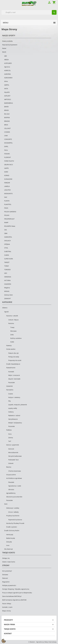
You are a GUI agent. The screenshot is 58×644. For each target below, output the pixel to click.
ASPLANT (7, 96)
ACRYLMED (8, 63)
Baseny (9, 467)
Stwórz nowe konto (9, 562)
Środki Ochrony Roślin (12, 531)
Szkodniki (9, 386)
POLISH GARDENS (10, 212)
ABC (6, 56)
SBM (6, 233)
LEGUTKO (7, 190)
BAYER (6, 107)
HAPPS (6, 168)
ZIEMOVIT (8, 299)
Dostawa (5, 575)
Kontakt (8, 634)
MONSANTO (8, 194)
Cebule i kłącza (13, 320)
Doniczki (11, 449)
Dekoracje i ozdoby (13, 508)
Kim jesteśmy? (7, 571)
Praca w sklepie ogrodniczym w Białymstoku (17, 593)
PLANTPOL (8, 204)
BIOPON (7, 118)
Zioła (12, 335)
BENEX (7, 110)
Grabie (11, 394)
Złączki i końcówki (14, 379)
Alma (6, 81)
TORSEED (7, 270)
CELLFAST (7, 128)
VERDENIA (8, 277)
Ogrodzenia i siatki (15, 486)
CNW (6, 136)
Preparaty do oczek (15, 360)
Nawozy (9, 345)
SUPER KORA (9, 259)
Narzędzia (10, 390)
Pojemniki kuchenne (15, 520)
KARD (6, 172)
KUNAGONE (8, 179)
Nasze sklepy (7, 604)
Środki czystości (12, 527)
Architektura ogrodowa (14, 478)
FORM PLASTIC (9, 161)
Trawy (12, 327)
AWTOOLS (8, 99)
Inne (8, 545)
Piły (9, 401)
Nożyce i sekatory (14, 397)
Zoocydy (9, 542)
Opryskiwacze (13, 419)
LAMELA (7, 186)
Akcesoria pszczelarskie (14, 497)
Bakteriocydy (11, 538)
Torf (10, 441)
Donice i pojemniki (13, 445)
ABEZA (6, 60)
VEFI (6, 273)
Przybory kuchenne (13, 516)
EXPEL (6, 146)
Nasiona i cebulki (12, 316)
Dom (6, 504)
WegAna (7, 288)
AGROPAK (8, 74)
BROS (6, 125)
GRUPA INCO (9, 165)
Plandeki (11, 482)
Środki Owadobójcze (13, 364)
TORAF (7, 266)
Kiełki (12, 342)
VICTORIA (7, 280)
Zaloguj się (6, 558)
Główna (5, 308)
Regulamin (6, 582)
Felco (6, 150)
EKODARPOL (8, 143)
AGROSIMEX (8, 78)
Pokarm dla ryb (13, 353)
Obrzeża (11, 489)
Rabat (4, 48)
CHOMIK (7, 132)
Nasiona (11, 323)
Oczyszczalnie (11, 475)
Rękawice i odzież (14, 415)
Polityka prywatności (9, 585)
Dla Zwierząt (8, 549)
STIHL (6, 248)
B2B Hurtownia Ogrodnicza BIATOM (14, 600)
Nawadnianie (11, 368)
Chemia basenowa (15, 471)
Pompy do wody (14, 357)
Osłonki (11, 463)
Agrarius (7, 67)
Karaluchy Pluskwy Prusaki (15, 523)
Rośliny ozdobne (16, 338)
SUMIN (7, 255)
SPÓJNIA (7, 244)
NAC (6, 197)
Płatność (5, 578)
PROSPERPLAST (9, 219)
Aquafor (7, 92)
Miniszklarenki (13, 452)
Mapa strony (7, 611)
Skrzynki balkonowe (15, 456)
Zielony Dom (8, 295)
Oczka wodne (11, 349)
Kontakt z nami (7, 607)
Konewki (11, 372)
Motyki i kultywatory (15, 423)
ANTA (6, 89)
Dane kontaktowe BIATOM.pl (12, 596)
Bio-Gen (7, 114)
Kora (10, 434)
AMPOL (7, 85)
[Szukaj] (29, 12)
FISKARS (7, 154)
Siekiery (11, 412)
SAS (6, 230)
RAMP (6, 222)
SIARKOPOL (8, 237)
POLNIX (7, 215)
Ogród (6, 312)
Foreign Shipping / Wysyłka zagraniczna (16, 589)
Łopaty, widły (13, 408)
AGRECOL (7, 70)
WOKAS (7, 291)
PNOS (6, 208)
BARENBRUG (9, 103)
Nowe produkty (7, 41)
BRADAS (7, 121)
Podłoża (9, 430)
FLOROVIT (8, 157)
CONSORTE (8, 139)
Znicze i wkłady (13, 512)
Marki (4, 52)
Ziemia (11, 438)
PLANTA (7, 201)
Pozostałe (12, 382)
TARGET (7, 262)
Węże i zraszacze (14, 375)
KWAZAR (7, 183)
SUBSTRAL (8, 251)
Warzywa (13, 331)
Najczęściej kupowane (10, 45)
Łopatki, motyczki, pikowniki (18, 405)
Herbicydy (10, 535)
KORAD (7, 175)
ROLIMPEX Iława (10, 226)
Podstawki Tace (13, 460)
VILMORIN (8, 284)
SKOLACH (7, 241)
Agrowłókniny (11, 493)
